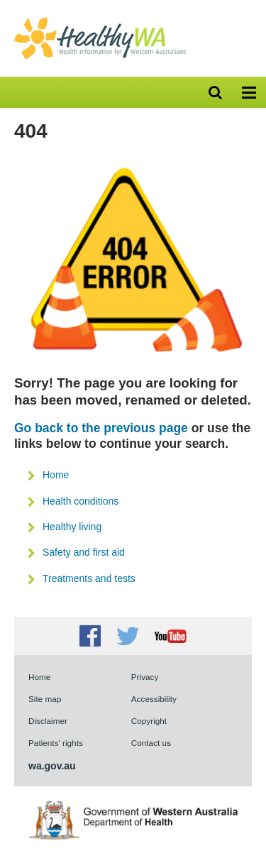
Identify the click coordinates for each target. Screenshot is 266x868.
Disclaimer (48, 721)
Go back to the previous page (101, 428)
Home (56, 475)
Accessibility (154, 699)
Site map (45, 699)
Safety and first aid (84, 552)
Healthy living (72, 527)
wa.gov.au (52, 766)
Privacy (145, 677)
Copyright (149, 721)
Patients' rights (56, 743)
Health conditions (81, 501)
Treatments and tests (89, 578)
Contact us (151, 743)
